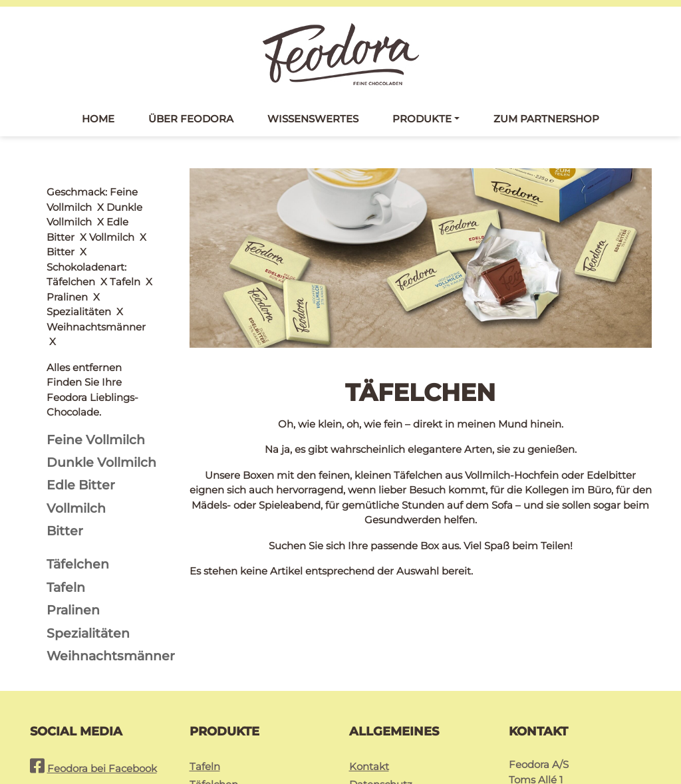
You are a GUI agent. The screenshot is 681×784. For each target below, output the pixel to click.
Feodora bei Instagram (103, 698)
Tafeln (205, 665)
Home (98, 119)
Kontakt (369, 665)
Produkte (422, 119)
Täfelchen (214, 683)
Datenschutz (381, 683)
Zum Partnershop (546, 119)
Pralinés (209, 701)
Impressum (378, 701)
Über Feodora (191, 119)
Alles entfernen (84, 192)
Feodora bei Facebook (102, 667)
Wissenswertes (313, 119)
